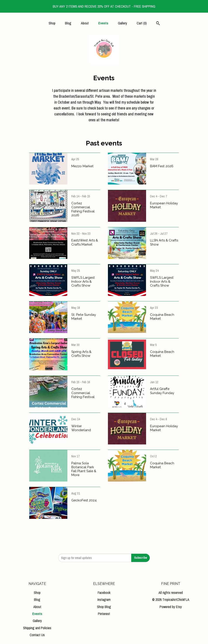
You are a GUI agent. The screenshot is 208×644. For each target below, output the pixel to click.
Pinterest (104, 614)
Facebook (104, 593)
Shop (52, 23)
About (85, 23)
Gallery (123, 23)
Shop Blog (104, 607)
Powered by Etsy (171, 607)
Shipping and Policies (37, 628)
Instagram (104, 600)
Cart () (142, 23)
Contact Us (37, 635)
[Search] (158, 24)
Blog (68, 23)
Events (103, 23)
